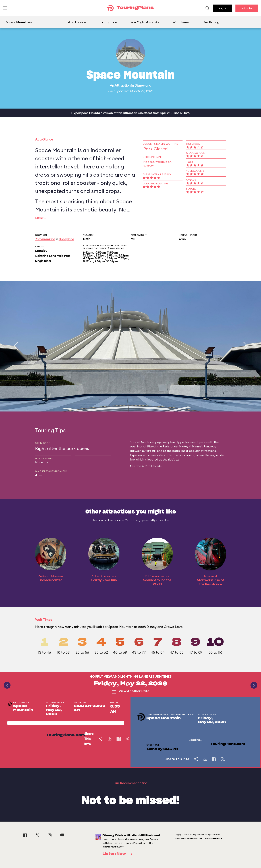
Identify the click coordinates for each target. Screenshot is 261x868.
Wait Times (181, 22)
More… (41, 218)
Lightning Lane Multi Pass (53, 256)
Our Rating (211, 22)
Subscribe (247, 8)
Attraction (123, 85)
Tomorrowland (45, 239)
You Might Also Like (145, 22)
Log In (222, 8)
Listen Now (119, 854)
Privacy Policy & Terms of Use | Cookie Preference (198, 838)
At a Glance (77, 22)
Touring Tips (108, 22)
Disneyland (143, 85)
